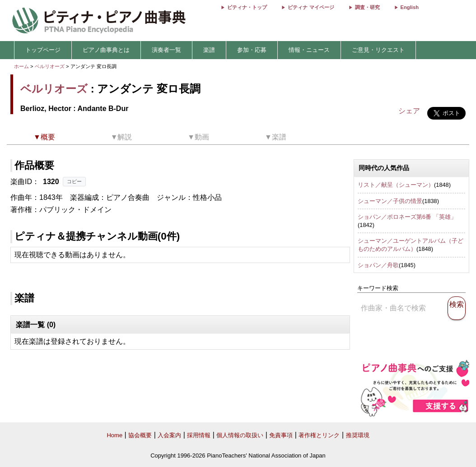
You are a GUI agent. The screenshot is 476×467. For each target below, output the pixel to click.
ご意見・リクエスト (378, 50)
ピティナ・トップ (247, 7)
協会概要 (140, 435)
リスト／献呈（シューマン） (396, 185)
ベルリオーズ (50, 66)
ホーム (21, 66)
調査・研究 (367, 7)
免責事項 (281, 435)
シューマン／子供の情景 (390, 201)
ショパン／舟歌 (378, 265)
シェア (409, 111)
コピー (74, 181)
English (410, 7)
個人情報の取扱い (240, 435)
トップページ (43, 50)
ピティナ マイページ (311, 7)
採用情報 (199, 435)
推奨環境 (358, 435)
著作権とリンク (319, 435)
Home (114, 435)
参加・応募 (252, 50)
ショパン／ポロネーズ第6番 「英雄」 (407, 217)
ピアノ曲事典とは (106, 50)
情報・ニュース (309, 50)
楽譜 (209, 50)
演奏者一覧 (166, 50)
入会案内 (169, 435)
